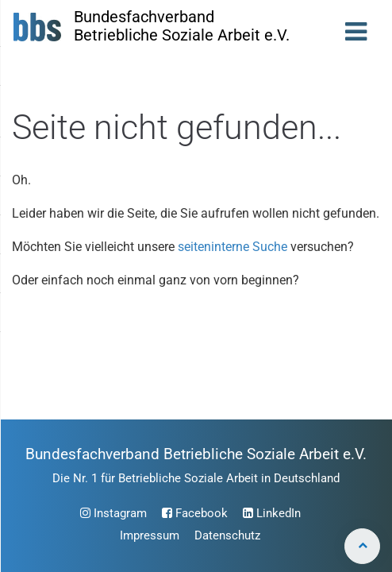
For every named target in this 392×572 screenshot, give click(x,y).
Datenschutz (227, 535)
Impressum (150, 535)
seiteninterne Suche (233, 247)
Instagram (113, 513)
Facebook (195, 513)
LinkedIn (272, 513)
